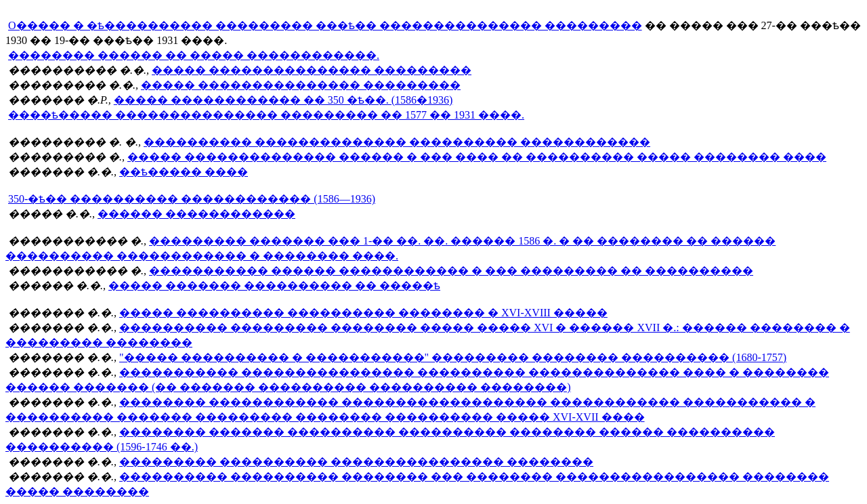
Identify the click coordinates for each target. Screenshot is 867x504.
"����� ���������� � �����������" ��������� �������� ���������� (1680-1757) (453, 357)
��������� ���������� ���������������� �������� (356, 462)
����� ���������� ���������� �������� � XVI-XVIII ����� (363, 313)
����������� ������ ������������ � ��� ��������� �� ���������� (451, 271)
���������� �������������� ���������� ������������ (397, 142)
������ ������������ (196, 214)
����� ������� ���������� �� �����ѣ (274, 286)
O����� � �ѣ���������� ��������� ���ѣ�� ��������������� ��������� (325, 25)
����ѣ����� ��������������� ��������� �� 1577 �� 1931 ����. (266, 115)
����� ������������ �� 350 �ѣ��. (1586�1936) (283, 100)
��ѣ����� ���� (184, 172)
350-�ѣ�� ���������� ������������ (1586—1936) (192, 199)
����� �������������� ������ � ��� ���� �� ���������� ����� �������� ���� (477, 157)
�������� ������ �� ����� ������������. (194, 55)
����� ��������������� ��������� (312, 70)
